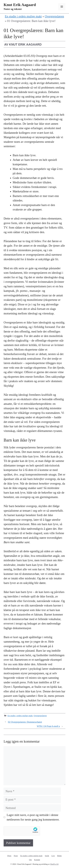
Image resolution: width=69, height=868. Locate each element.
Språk (47, 856)
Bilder (59, 856)
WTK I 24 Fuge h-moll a (48, 726)
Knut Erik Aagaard (20, 5)
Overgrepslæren (54, 16)
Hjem (9, 856)
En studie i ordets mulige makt (23, 16)
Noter (16, 856)
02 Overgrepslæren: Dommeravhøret (25, 722)
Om (30, 860)
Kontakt (37, 860)
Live (53, 856)
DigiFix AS (54, 864)
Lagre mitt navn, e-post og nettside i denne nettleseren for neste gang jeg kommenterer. (33, 817)
